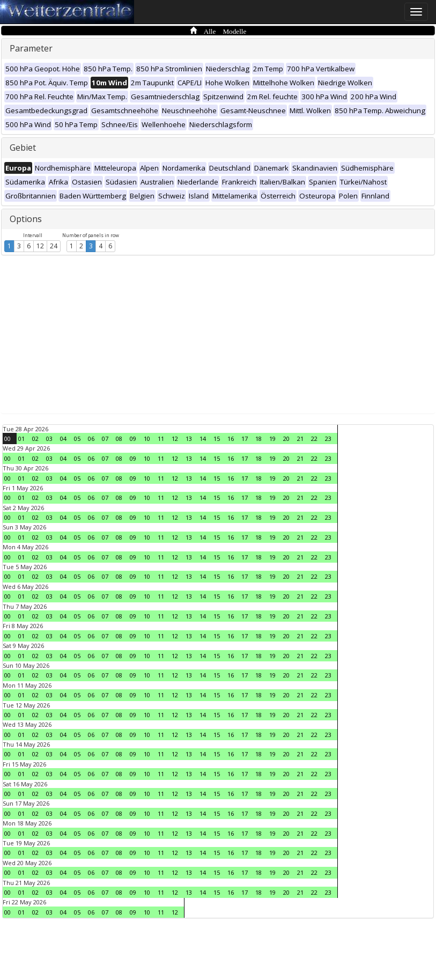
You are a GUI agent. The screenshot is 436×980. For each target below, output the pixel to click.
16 (231, 439)
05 (77, 439)
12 (40, 246)
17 (245, 439)
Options (26, 219)
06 (91, 439)
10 (147, 439)
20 (286, 439)
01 (21, 439)
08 (119, 439)
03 (49, 439)
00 (8, 439)
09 (133, 439)
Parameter (31, 48)
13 (189, 439)
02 (35, 439)
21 (300, 439)
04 (63, 439)
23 (328, 439)
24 (54, 246)
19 (272, 439)
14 (203, 439)
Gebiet (23, 148)
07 (105, 439)
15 (217, 439)
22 (314, 439)
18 (258, 439)
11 (161, 439)
